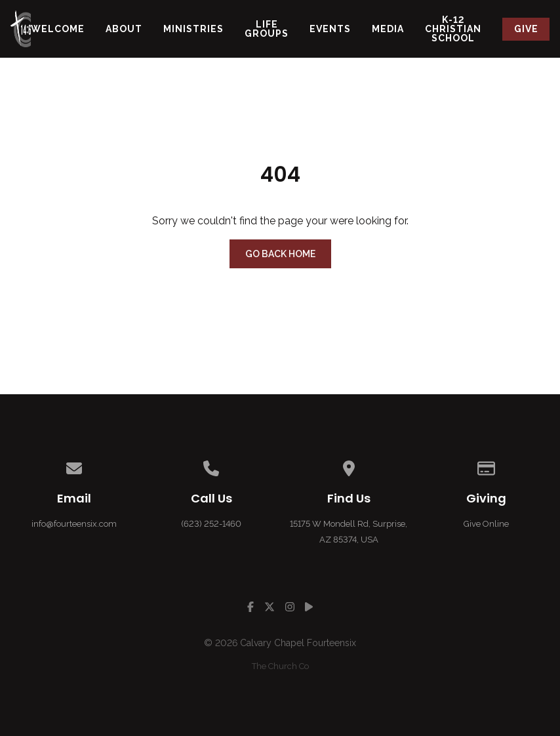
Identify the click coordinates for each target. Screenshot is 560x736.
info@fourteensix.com (74, 524)
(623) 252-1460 (211, 524)
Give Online (486, 524)
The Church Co (280, 666)
